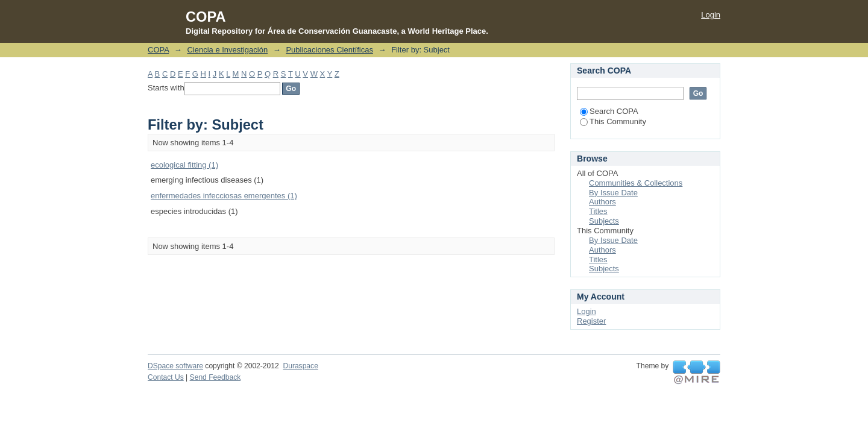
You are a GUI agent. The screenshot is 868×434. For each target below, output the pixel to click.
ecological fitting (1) (184, 165)
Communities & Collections (636, 183)
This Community (613, 121)
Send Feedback (215, 377)
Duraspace (300, 366)
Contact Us (166, 377)
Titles (598, 211)
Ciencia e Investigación (227, 50)
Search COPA (609, 111)
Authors (602, 202)
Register (591, 321)
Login (711, 15)
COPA (158, 50)
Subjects (604, 221)
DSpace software (175, 366)
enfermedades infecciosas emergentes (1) (224, 196)
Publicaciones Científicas (329, 50)
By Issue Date (613, 193)
